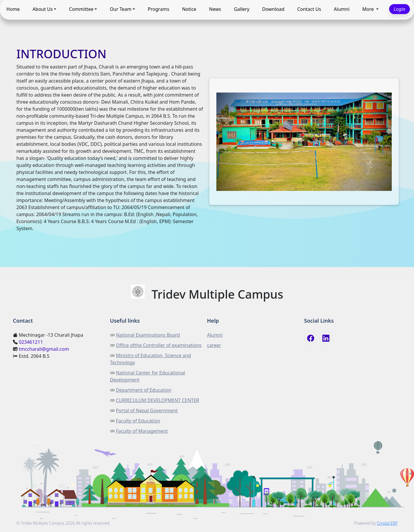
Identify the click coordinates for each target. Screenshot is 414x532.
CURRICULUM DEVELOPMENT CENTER (158, 400)
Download (273, 9)
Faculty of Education (138, 421)
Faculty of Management (142, 431)
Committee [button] (81, 9)
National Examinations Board (148, 335)
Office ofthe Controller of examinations (159, 345)
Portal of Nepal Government (147, 410)
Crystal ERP (387, 523)
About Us (43, 9)
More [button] (369, 9)
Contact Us (309, 9)
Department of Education (144, 390)
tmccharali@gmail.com (44, 349)
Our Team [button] (121, 9)
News (215, 9)
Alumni (342, 9)
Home (13, 9)
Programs (159, 9)
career (214, 345)
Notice (189, 9)
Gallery (242, 9)
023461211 (31, 342)
